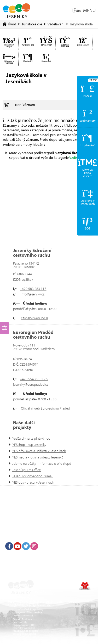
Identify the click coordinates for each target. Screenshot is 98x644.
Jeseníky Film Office (27, 470)
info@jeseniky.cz (32, 294)
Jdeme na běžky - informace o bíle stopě (42, 463)
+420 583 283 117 (33, 289)
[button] (83, 10)
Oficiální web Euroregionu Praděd (45, 408)
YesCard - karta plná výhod (31, 438)
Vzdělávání (56, 24)
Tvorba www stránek (85, 586)
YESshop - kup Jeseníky (29, 445)
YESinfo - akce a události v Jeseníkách (39, 451)
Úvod (16, 11)
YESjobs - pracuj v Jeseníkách (33, 482)
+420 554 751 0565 (34, 379)
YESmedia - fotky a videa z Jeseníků (38, 457)
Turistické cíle (32, 24)
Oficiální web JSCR (34, 318)
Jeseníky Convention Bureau (33, 476)
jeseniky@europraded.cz (31, 384)
